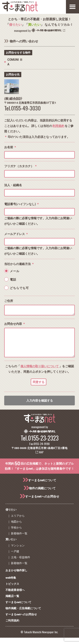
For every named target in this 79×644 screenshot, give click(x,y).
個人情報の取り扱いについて (40, 372)
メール (15, 271)
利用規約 (58, 126)
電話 (13, 280)
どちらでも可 (19, 288)
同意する (39, 388)
